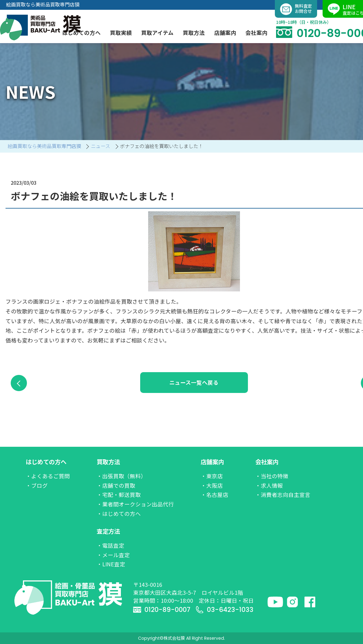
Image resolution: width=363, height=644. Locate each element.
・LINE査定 (111, 564)
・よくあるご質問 (48, 476)
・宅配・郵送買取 (119, 495)
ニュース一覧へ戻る (207, 382)
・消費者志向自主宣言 (283, 495)
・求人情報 (269, 485)
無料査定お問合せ (296, 9)
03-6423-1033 (225, 610)
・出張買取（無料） (122, 476)
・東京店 (212, 476)
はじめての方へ (46, 462)
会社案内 (267, 462)
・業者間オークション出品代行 (135, 504)
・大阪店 (212, 485)
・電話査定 (110, 545)
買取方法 (108, 462)
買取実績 (121, 33)
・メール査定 (113, 555)
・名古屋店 (215, 495)
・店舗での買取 (116, 485)
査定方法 (108, 531)
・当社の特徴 (272, 476)
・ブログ (37, 485)
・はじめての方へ (119, 514)
